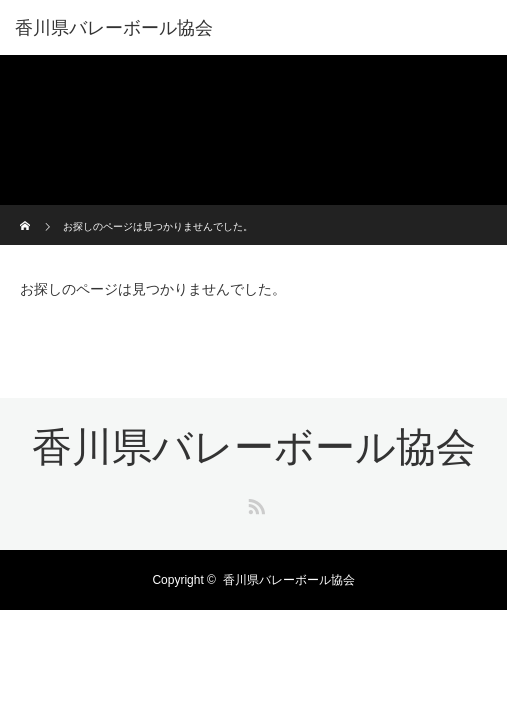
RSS (254, 503)
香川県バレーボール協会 (114, 28)
